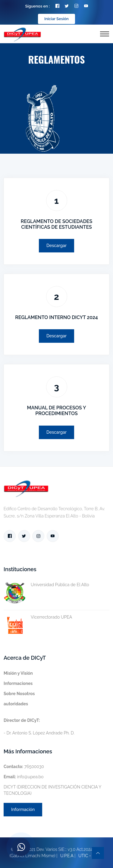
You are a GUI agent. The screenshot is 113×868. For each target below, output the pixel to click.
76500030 (24, 767)
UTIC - (85, 856)
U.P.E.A (67, 856)
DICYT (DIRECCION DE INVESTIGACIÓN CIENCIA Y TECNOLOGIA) (52, 790)
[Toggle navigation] (105, 34)
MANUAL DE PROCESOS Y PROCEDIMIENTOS (57, 411)
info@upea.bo (24, 777)
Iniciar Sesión (56, 19)
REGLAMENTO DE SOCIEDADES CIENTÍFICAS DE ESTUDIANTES (57, 224)
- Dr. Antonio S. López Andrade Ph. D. (39, 727)
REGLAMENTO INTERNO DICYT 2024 (56, 317)
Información (23, 809)
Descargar (56, 246)
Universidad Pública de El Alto (46, 585)
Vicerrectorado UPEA (38, 617)
